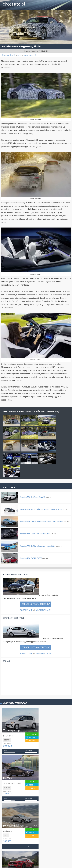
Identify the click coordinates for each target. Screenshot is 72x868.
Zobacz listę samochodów (36, 604)
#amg (19, 55)
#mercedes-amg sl (30, 55)
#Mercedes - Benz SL (8, 55)
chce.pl (14, 3)
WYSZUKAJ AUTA (44, 610)
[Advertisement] (20, 680)
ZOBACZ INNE (26, 610)
